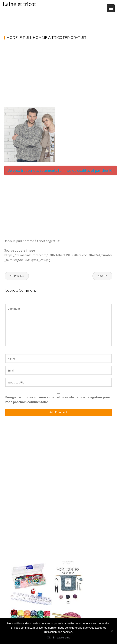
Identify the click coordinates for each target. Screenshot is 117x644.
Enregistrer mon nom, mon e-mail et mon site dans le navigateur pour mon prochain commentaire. (58, 399)
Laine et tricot (19, 4)
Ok (49, 637)
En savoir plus (61, 637)
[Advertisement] (58, 75)
